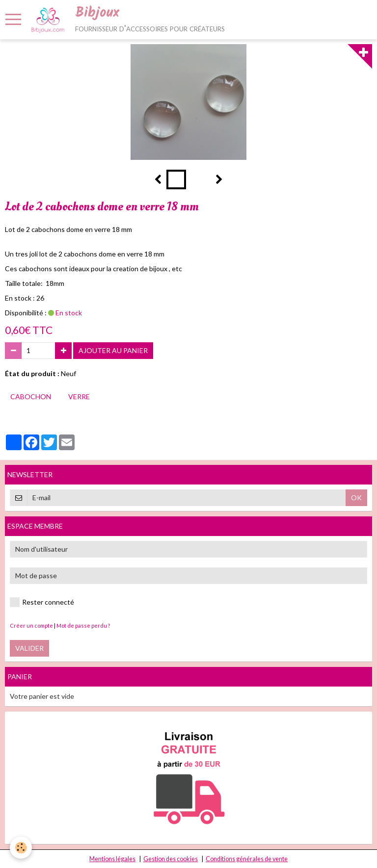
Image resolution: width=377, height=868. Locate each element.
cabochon (31, 396)
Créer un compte (31, 625)
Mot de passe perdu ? (83, 625)
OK (356, 498)
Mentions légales (112, 859)
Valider (29, 648)
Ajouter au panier (113, 350)
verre (79, 396)
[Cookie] (21, 848)
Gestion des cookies (171, 859)
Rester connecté (42, 602)
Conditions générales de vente (247, 859)
